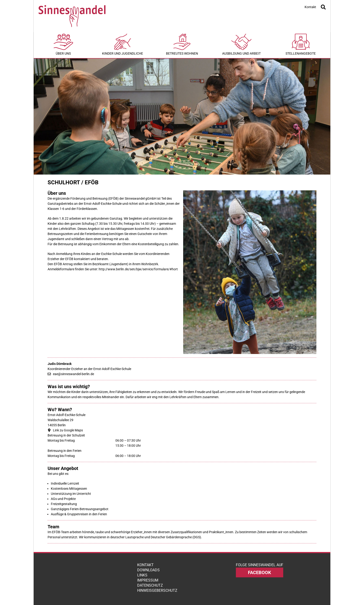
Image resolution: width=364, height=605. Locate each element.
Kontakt (310, 7)
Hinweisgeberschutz (157, 590)
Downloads (148, 570)
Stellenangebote (301, 45)
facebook (260, 572)
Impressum (148, 580)
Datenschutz (150, 585)
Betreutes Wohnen (182, 45)
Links (142, 575)
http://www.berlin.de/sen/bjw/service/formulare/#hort (138, 269)
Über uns (63, 45)
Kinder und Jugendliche (123, 45)
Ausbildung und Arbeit (241, 45)
